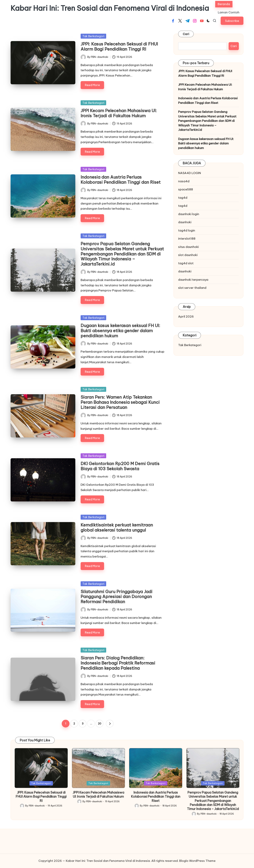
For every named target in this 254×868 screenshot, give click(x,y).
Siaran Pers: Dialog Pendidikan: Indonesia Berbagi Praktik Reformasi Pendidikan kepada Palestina (118, 663)
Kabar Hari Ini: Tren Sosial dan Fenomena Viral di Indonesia (110, 8)
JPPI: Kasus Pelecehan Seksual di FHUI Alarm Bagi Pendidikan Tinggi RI (119, 46)
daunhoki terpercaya (193, 280)
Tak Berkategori (93, 36)
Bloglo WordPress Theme (197, 861)
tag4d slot (186, 263)
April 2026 (186, 316)
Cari (186, 34)
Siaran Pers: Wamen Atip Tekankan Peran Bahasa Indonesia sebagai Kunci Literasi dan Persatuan (120, 402)
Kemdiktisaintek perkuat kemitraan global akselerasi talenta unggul (117, 527)
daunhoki (185, 222)
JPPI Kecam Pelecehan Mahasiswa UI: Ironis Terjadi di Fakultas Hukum (119, 113)
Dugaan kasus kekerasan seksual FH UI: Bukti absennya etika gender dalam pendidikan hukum (120, 331)
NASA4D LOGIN (190, 173)
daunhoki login (189, 214)
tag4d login (187, 230)
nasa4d (184, 181)
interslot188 (187, 239)
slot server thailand (192, 288)
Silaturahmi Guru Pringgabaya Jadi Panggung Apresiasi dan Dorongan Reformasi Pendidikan (117, 597)
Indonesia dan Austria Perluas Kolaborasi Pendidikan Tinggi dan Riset (121, 180)
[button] (232, 21)
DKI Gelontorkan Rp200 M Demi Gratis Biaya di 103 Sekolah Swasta (120, 466)
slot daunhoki (188, 255)
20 (100, 724)
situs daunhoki (188, 247)
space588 (186, 189)
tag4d (183, 198)
